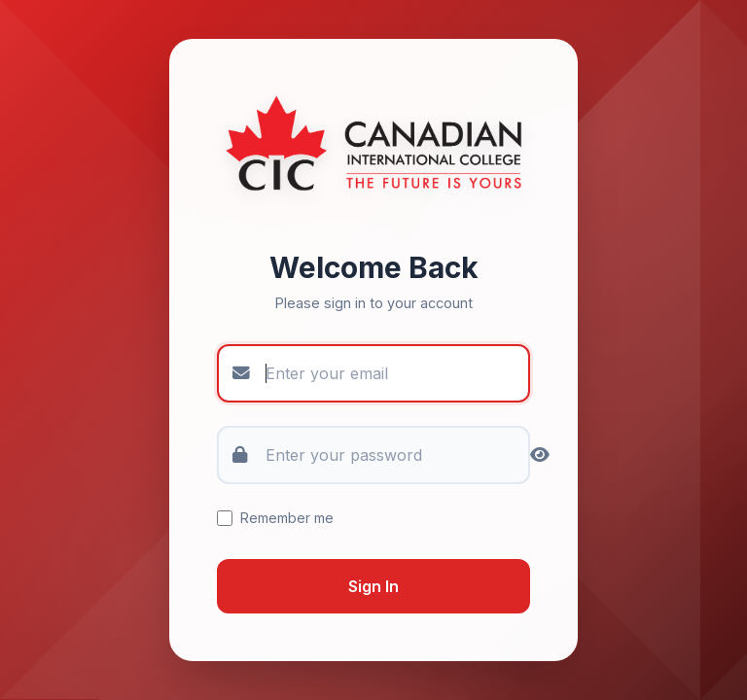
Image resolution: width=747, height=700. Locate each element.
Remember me (275, 518)
